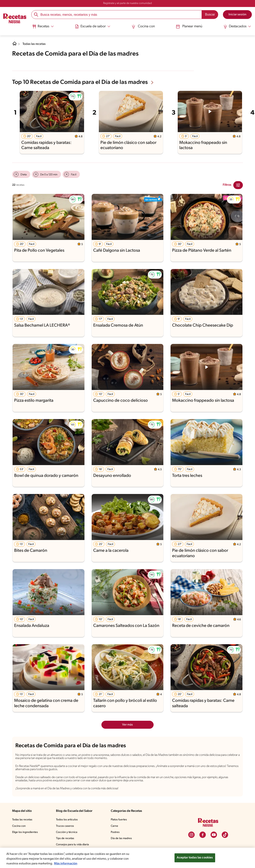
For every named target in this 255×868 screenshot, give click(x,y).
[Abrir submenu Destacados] (237, 27)
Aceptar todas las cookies (195, 858)
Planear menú (189, 27)
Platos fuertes (119, 820)
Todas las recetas (34, 44)
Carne (114, 826)
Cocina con (143, 27)
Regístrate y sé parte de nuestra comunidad (127, 3)
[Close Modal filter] (238, 185)
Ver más (127, 725)
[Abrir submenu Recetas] (43, 27)
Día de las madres (121, 838)
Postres (115, 832)
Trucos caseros (65, 826)
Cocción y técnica (67, 832)
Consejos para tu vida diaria (72, 845)
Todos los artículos (67, 820)
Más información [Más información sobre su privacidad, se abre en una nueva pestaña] (66, 864)
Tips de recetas (65, 838)
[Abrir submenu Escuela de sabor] (93, 27)
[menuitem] (43, 28)
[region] (127, 858)
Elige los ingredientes (25, 832)
